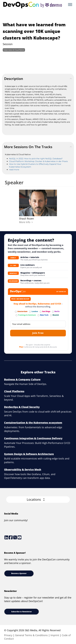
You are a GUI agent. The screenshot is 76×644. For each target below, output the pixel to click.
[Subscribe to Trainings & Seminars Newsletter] (17, 315)
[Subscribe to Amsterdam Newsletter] (16, 312)
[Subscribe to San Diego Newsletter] (41, 312)
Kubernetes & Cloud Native (14, 50)
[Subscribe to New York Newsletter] (38, 315)
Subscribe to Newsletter (22, 612)
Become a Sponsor (19, 573)
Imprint (55, 635)
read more (14, 170)
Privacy (8, 635)
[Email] (38, 324)
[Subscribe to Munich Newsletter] (51, 315)
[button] (38, 500)
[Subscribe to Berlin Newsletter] (53, 312)
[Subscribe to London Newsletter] (30, 312)
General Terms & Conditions (31, 635)
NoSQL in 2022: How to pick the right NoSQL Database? (36, 159)
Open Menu (70, 5)
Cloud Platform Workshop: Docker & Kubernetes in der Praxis (38, 161)
